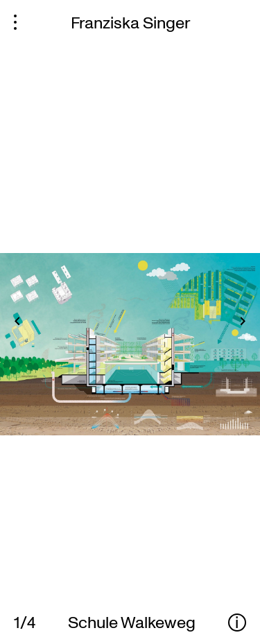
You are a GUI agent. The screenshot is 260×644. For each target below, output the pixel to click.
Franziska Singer (130, 22)
